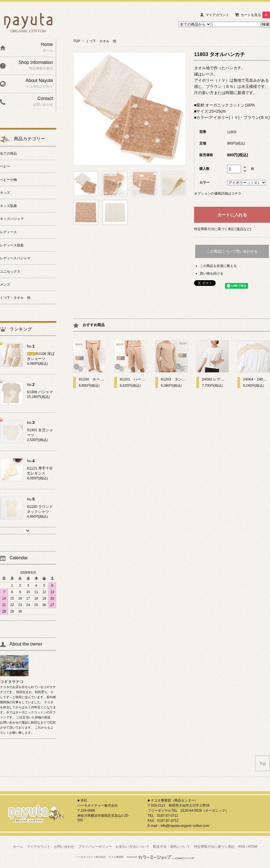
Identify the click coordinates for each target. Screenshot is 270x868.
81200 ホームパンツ (97, 379)
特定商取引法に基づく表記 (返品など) (223, 229)
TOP (76, 41)
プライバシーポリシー (95, 847)
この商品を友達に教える (218, 266)
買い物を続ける (211, 273)
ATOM (253, 847)
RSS (242, 847)
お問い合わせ (64, 847)
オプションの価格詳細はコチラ (218, 193)
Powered (161, 857)
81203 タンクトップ (179, 379)
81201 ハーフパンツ (138, 379)
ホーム (18, 847)
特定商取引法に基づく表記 (214, 847)
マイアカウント (217, 15)
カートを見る (255, 15)
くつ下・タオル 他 (101, 41)
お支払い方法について (132, 847)
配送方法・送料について (172, 847)
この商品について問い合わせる (232, 251)
